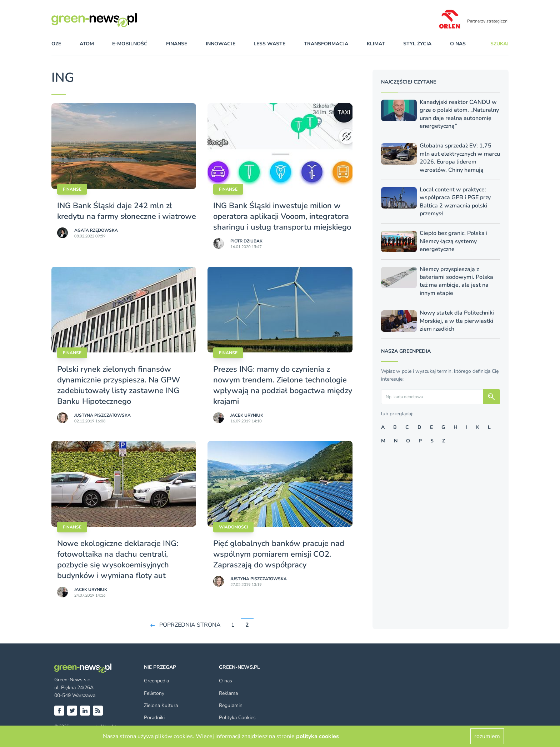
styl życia (417, 44)
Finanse (72, 189)
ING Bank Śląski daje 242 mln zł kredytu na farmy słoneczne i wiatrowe (127, 211)
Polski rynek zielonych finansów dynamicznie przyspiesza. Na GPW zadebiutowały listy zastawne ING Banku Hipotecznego (119, 385)
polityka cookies (317, 736)
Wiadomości (233, 527)
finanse (177, 44)
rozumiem (487, 736)
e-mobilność (130, 44)
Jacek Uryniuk (247, 415)
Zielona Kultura (161, 705)
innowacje (221, 44)
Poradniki (154, 718)
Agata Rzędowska (96, 230)
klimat (376, 44)
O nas (458, 44)
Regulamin (231, 705)
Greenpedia (156, 681)
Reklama (228, 693)
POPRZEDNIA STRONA (190, 625)
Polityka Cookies (237, 718)
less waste (269, 44)
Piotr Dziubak (246, 241)
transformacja (326, 44)
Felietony (154, 693)
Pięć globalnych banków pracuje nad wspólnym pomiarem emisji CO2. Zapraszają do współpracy (279, 554)
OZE (56, 44)
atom (87, 44)
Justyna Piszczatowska (102, 415)
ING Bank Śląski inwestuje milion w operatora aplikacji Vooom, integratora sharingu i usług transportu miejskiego (282, 216)
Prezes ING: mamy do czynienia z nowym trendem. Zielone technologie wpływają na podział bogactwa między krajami (283, 385)
